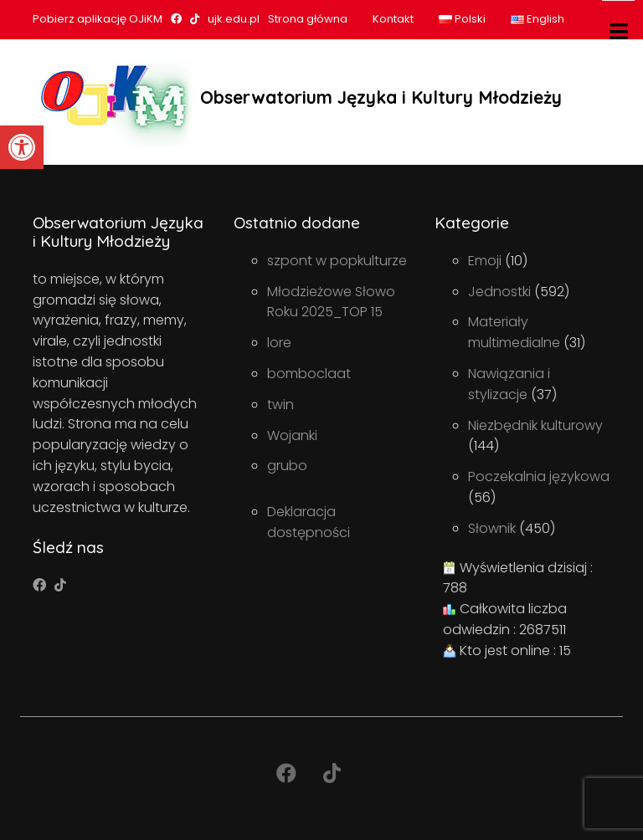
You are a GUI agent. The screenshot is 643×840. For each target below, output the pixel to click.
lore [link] (279, 343)
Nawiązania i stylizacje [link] (509, 384)
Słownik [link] (492, 528)
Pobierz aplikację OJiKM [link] (98, 19)
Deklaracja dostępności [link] (309, 522)
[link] (22, 147)
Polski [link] (462, 19)
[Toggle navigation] (618, 31)
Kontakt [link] (393, 19)
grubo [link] (287, 466)
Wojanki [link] (292, 435)
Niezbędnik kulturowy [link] (535, 425)
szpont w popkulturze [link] (337, 261)
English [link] (538, 19)
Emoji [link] (485, 261)
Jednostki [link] (499, 292)
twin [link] (280, 405)
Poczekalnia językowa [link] (539, 476)
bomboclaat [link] (309, 374)
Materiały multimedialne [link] (514, 332)
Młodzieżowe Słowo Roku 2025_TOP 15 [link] (331, 302)
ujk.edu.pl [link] (234, 19)
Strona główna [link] (308, 19)
